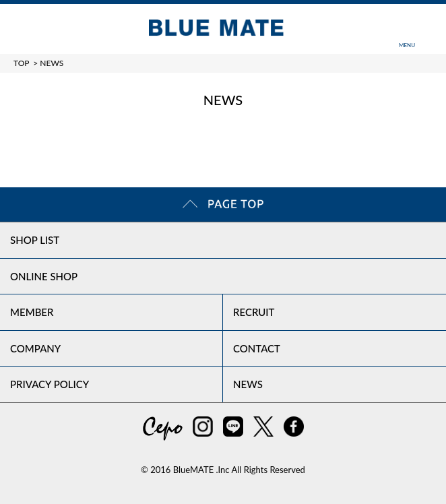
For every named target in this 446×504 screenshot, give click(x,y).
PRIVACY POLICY (50, 384)
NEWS (248, 384)
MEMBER (32, 312)
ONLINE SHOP (44, 276)
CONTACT (257, 348)
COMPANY (35, 348)
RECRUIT (254, 312)
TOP (21, 63)
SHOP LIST (35, 240)
